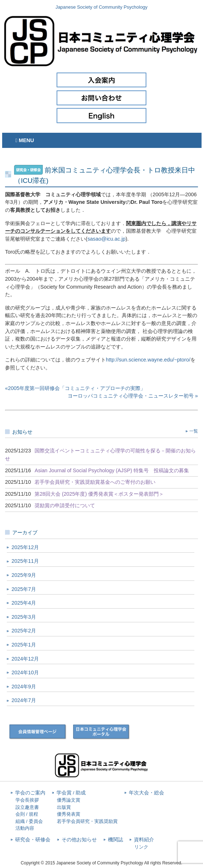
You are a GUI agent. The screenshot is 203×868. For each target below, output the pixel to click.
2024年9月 (24, 687)
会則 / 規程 (27, 814)
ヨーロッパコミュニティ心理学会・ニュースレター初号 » (133, 396)
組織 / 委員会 (29, 821)
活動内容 (25, 828)
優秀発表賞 (69, 814)
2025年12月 (25, 547)
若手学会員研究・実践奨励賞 (87, 821)
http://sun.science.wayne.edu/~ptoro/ (148, 360)
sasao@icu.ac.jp (107, 239)
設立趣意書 (27, 807)
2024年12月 (25, 659)
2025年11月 (25, 561)
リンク (141, 847)
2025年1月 (24, 645)
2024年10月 (25, 672)
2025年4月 (24, 603)
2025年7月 (24, 589)
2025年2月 (24, 631)
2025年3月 (24, 617)
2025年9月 (24, 575)
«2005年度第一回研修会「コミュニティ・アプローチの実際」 (75, 388)
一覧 (194, 431)
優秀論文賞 (69, 800)
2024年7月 (24, 700)
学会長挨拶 (27, 800)
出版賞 (64, 807)
